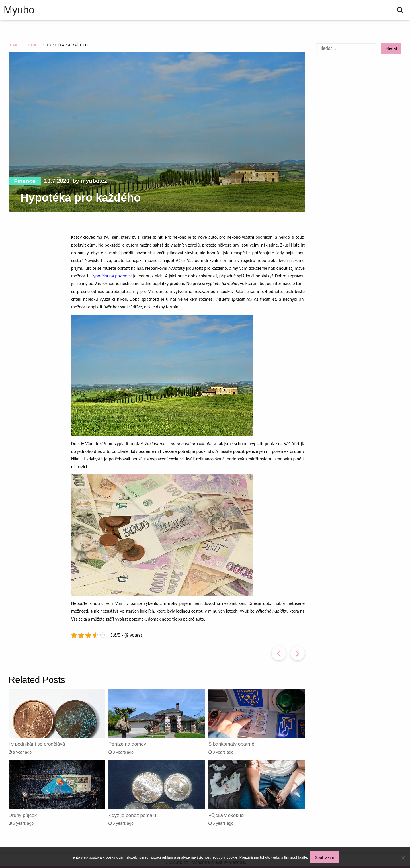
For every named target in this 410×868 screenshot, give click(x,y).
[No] (403, 858)
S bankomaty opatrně (231, 744)
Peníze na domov (127, 744)
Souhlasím (325, 858)
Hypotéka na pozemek (111, 276)
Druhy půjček (23, 815)
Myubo (19, 10)
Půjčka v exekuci (226, 815)
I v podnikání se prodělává (37, 744)
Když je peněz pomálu (132, 815)
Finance (25, 181)
